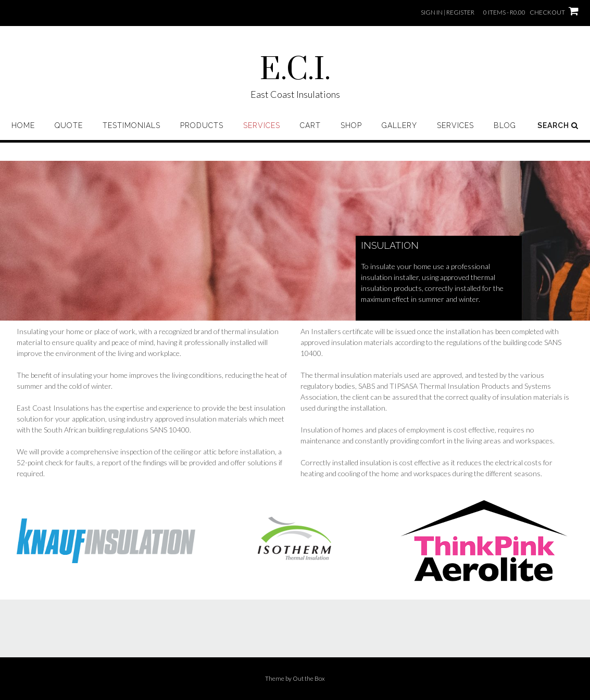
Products (202, 125)
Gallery (399, 125)
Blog (505, 125)
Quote (69, 125)
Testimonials (131, 125)
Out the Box (309, 678)
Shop (351, 125)
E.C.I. (295, 70)
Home (23, 125)
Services (262, 125)
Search (558, 125)
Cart (310, 125)
